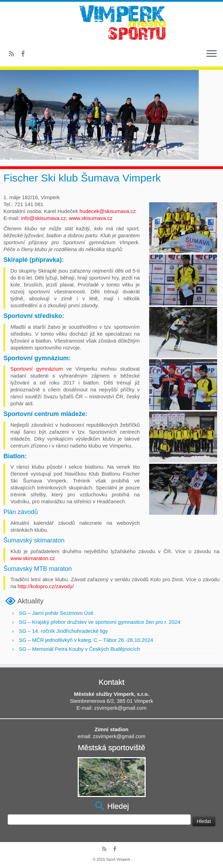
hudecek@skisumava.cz (108, 211)
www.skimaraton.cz (33, 558)
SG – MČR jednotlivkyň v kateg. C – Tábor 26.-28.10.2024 (86, 640)
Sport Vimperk (118, 859)
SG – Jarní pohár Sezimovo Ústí (56, 613)
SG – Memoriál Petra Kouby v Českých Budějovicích (79, 649)
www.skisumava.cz (91, 218)
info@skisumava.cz (44, 218)
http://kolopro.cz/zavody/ (46, 586)
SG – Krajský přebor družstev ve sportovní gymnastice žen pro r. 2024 (100, 622)
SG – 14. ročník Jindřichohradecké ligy (63, 631)
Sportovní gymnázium (37, 369)
